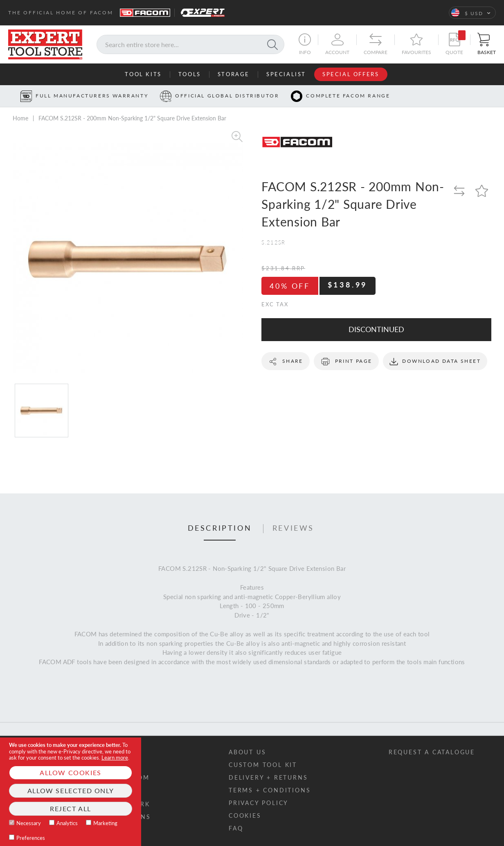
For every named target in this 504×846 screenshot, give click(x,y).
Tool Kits (143, 74)
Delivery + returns (268, 777)
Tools (190, 74)
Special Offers (351, 74)
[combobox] (190, 44)
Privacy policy (259, 803)
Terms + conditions (270, 790)
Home (20, 118)
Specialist (286, 74)
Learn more (115, 758)
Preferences (31, 838)
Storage (234, 74)
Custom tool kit (263, 765)
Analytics (67, 823)
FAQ (236, 828)
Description (220, 528)
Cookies (245, 815)
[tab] (220, 529)
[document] (71, 792)
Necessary (29, 823)
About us (247, 752)
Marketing (105, 823)
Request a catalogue (432, 752)
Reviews (293, 528)
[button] (472, 13)
